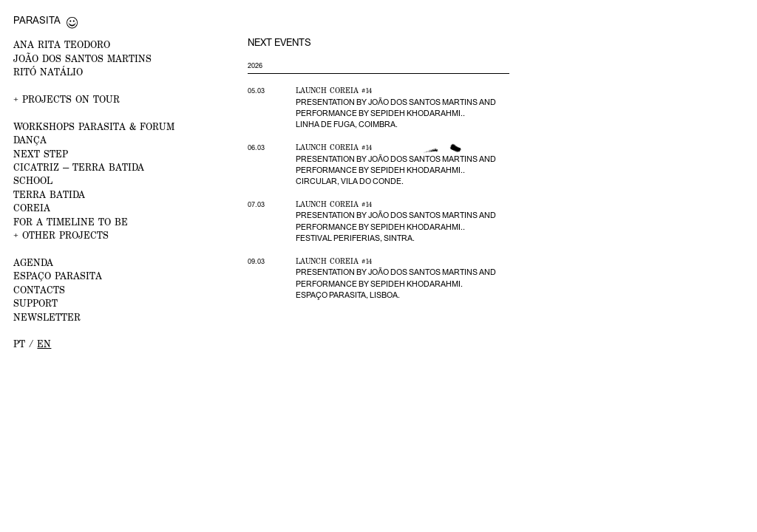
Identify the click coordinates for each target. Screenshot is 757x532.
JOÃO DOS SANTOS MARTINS (82, 59)
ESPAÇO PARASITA (58, 276)
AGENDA (33, 263)
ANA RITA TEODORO (62, 45)
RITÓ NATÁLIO (48, 72)
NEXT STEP (41, 154)
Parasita (37, 20)
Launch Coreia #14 (334, 90)
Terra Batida (49, 195)
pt (19, 344)
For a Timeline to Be (71, 222)
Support (35, 303)
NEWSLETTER (47, 317)
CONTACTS (39, 290)
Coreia (32, 208)
